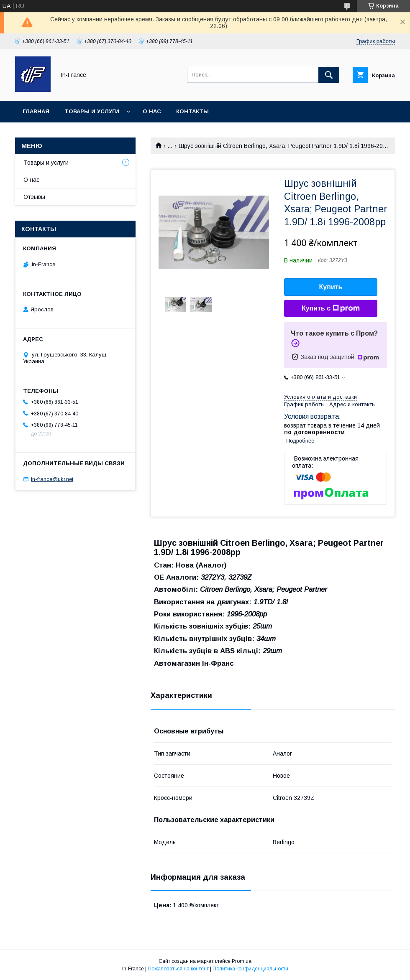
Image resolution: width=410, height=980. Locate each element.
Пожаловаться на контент (178, 969)
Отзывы (34, 197)
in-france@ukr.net (52, 479)
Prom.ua (242, 961)
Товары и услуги (92, 111)
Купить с (331, 308)
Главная (36, 111)
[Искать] (329, 75)
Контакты (192, 111)
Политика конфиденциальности (250, 969)
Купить (331, 287)
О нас (152, 111)
